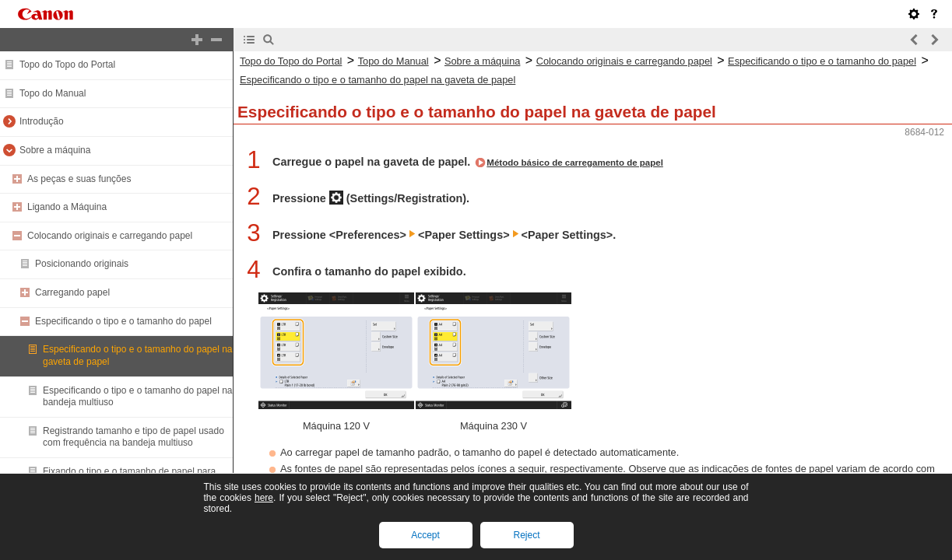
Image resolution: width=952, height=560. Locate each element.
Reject (526, 535)
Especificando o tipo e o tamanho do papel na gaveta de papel (378, 80)
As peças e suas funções (79, 179)
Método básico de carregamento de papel (575, 163)
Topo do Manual (53, 93)
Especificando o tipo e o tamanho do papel (123, 321)
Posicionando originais (82, 264)
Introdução (42, 121)
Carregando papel (72, 292)
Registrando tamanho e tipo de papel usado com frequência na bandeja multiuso (133, 437)
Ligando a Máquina (67, 207)
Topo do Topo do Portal (67, 65)
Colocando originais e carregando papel (110, 236)
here (264, 498)
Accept (425, 535)
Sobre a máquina (55, 150)
